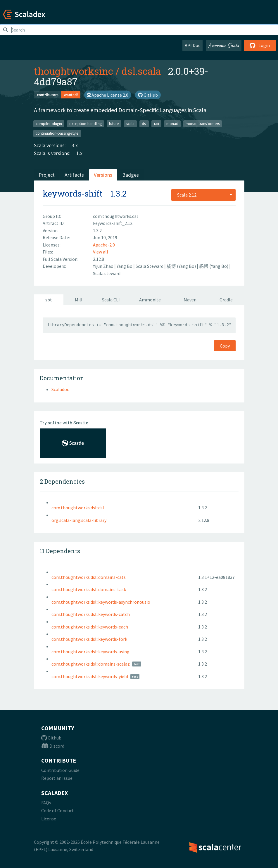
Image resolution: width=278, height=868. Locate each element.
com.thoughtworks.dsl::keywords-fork (89, 639)
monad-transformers (203, 124)
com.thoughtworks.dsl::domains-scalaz (91, 664)
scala (130, 124)
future (114, 124)
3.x (75, 145)
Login (260, 45)
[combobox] (203, 195)
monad (172, 124)
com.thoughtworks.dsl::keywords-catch (91, 614)
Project (47, 175)
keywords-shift (72, 193)
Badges (131, 175)
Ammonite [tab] (150, 300)
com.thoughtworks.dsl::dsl (78, 508)
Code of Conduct (58, 810)
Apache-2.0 (104, 245)
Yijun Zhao (104, 266)
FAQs (46, 803)
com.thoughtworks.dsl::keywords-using (90, 652)
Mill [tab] (79, 300)
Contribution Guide (60, 770)
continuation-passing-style (57, 133)
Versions (103, 175)
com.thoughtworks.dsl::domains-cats (89, 577)
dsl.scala (141, 71)
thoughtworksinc (74, 71)
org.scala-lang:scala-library (79, 520)
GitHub (148, 95)
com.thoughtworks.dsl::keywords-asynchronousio (101, 602)
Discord (53, 746)
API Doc (192, 45)
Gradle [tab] (226, 300)
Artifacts (74, 175)
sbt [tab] (49, 300)
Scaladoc (60, 389)
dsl (144, 124)
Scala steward (107, 273)
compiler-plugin (49, 124)
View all (101, 252)
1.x (79, 153)
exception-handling (86, 124)
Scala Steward (150, 266)
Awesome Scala (224, 45)
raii (157, 124)
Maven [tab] (190, 300)
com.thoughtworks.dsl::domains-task (89, 589)
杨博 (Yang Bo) (182, 266)
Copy (225, 346)
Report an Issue (57, 778)
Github (51, 738)
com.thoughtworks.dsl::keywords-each (90, 627)
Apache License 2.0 (108, 95)
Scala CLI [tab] (111, 300)
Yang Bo (125, 266)
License (49, 819)
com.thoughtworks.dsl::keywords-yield (90, 676)
